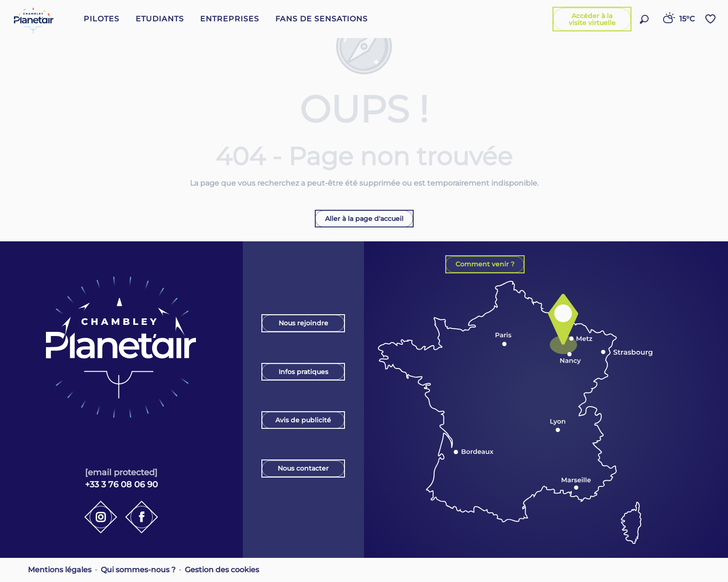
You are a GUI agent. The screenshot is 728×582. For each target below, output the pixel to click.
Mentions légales (60, 570)
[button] (644, 19)
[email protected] (121, 472)
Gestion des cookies (222, 570)
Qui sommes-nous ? (138, 570)
